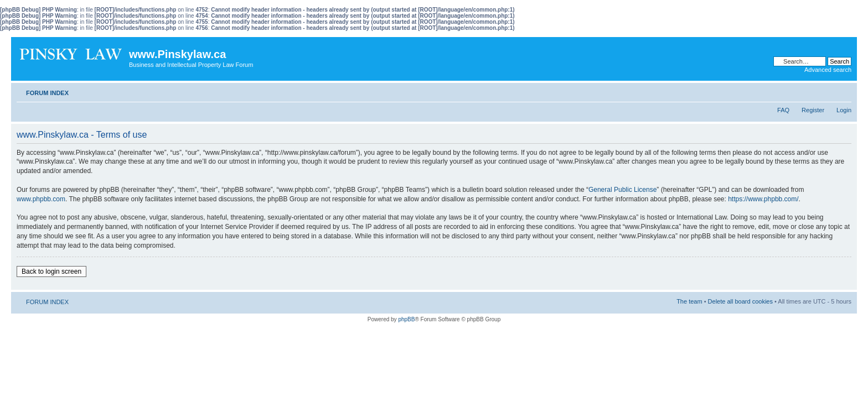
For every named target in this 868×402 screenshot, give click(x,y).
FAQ (783, 110)
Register (813, 110)
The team (689, 301)
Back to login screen (51, 272)
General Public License (622, 190)
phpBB (406, 319)
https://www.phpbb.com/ (763, 199)
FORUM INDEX (47, 93)
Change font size (843, 91)
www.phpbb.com (41, 199)
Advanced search (828, 70)
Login (844, 110)
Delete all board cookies (740, 301)
